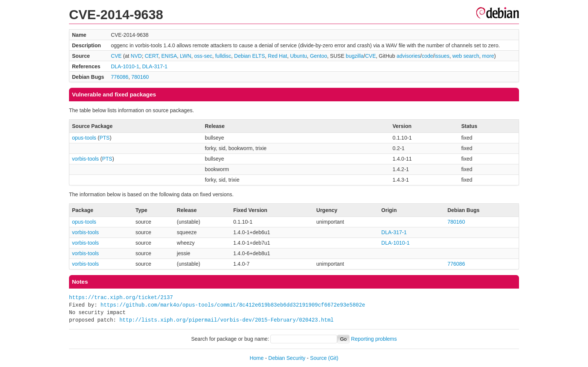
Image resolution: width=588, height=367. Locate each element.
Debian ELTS (249, 56)
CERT (151, 56)
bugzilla (355, 56)
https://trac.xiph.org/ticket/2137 (121, 297)
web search (466, 56)
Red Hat (277, 56)
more (488, 56)
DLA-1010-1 (125, 66)
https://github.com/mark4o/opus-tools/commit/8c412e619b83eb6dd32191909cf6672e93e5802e (233, 305)
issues (442, 56)
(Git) (333, 358)
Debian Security (287, 358)
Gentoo (318, 56)
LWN (186, 56)
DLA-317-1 (155, 66)
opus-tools (84, 138)
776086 (120, 77)
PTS (104, 138)
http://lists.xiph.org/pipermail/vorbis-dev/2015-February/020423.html (226, 320)
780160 (140, 77)
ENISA (169, 56)
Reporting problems (374, 339)
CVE (116, 56)
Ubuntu (298, 56)
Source (318, 358)
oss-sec (203, 56)
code (427, 56)
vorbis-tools (85, 159)
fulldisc (223, 56)
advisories (409, 56)
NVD (136, 56)
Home (257, 358)
